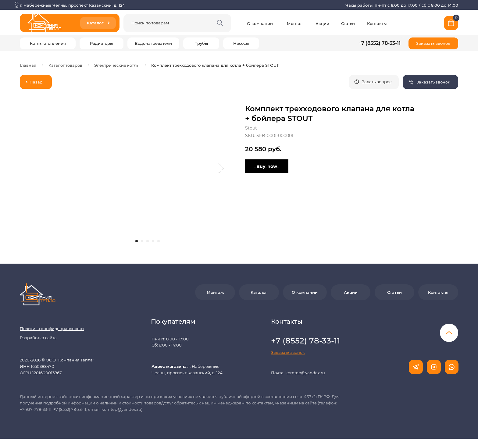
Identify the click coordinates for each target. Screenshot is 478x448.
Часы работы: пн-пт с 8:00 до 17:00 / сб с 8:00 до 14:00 (402, 5)
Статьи (348, 23)
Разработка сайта (38, 338)
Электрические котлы (117, 65)
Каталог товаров (65, 65)
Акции (322, 23)
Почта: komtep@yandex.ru (298, 373)
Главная (28, 65)
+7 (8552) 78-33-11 (380, 43)
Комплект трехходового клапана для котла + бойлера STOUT (215, 65)
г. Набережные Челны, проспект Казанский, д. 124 (72, 5)
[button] (433, 43)
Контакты (377, 23)
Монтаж (295, 23)
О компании (260, 23)
